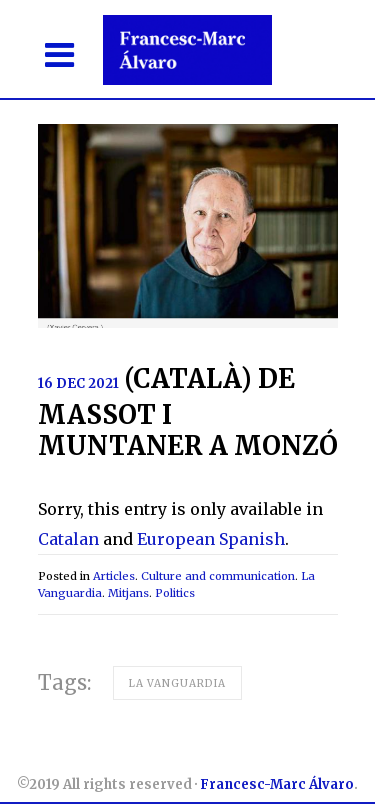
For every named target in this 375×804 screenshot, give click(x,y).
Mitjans (128, 593)
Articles (114, 576)
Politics (175, 593)
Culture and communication (218, 576)
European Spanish (211, 539)
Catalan (68, 539)
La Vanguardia (177, 683)
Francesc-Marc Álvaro (277, 784)
